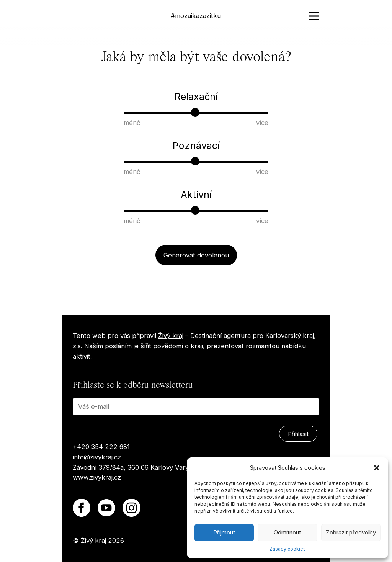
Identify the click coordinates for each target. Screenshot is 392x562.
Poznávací (196, 146)
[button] (377, 468)
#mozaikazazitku (196, 16)
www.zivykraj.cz (97, 477)
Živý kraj (171, 336)
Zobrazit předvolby (351, 532)
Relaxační (196, 97)
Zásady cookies (288, 549)
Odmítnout (287, 532)
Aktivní (196, 195)
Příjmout (224, 532)
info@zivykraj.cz (97, 457)
